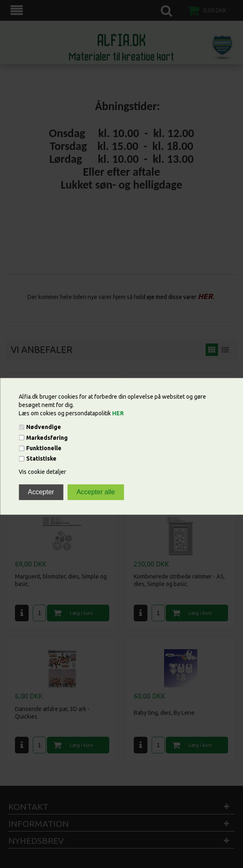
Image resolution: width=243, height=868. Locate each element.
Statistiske (41, 459)
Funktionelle (44, 448)
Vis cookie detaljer (42, 472)
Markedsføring (47, 438)
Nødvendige (44, 427)
